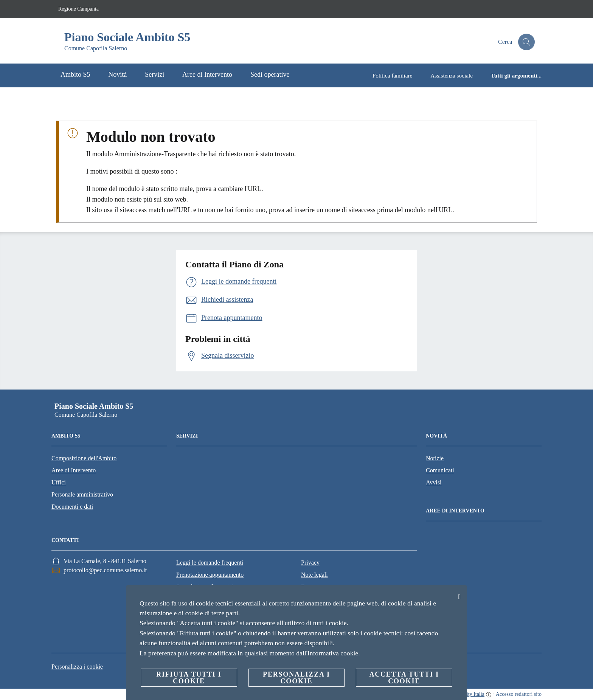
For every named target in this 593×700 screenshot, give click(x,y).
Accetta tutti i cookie (404, 678)
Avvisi (434, 482)
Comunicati (440, 470)
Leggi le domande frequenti (210, 563)
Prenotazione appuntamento (210, 575)
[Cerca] (526, 42)
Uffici (59, 482)
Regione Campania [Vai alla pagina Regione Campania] (78, 9)
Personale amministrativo (82, 494)
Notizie (435, 458)
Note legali (314, 575)
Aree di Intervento (74, 470)
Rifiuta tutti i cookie (189, 678)
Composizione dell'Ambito (84, 458)
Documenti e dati (72, 507)
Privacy (310, 563)
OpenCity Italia (468, 694)
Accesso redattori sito (519, 694)
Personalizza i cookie (77, 667)
